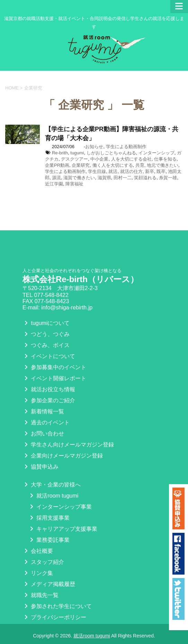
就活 (113, 171)
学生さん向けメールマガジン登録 (68, 445)
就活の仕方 (131, 171)
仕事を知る (165, 159)
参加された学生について (57, 606)
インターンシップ (156, 153)
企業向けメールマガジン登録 (63, 456)
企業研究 (81, 165)
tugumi (77, 153)
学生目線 (97, 171)
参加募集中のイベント (54, 367)
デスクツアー (74, 159)
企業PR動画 (57, 165)
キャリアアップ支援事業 (63, 529)
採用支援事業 (49, 518)
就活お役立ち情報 (49, 389)
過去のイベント (46, 422)
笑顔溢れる (145, 178)
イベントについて (49, 356)
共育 (140, 165)
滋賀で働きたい (79, 178)
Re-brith (60, 153)
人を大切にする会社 (131, 159)
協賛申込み (41, 467)
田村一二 (123, 178)
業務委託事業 (49, 540)
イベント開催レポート (54, 378)
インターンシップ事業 (60, 507)
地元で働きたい (163, 165)
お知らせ (94, 147)
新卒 (150, 171)
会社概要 (38, 551)
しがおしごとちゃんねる (111, 153)
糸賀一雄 (168, 178)
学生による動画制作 (126, 147)
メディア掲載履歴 (49, 584)
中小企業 (99, 159)
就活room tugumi (53, 496)
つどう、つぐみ (46, 334)
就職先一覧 (41, 595)
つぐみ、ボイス (46, 345)
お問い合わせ (43, 434)
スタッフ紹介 (43, 562)
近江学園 (54, 184)
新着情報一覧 (43, 411)
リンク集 (38, 573)
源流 (56, 178)
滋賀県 (104, 178)
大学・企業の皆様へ (52, 485)
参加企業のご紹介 (49, 400)
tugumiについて (46, 323)
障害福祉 (74, 184)
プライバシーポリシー (54, 617)
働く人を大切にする (113, 165)
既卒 (161, 171)
